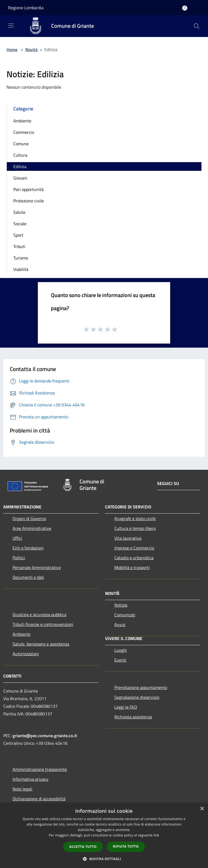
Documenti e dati (28, 577)
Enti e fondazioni (28, 548)
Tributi (19, 246)
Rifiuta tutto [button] (126, 846)
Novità (31, 50)
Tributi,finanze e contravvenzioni (43, 624)
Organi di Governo (29, 518)
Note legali (22, 789)
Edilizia (20, 166)
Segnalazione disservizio (137, 697)
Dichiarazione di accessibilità (39, 799)
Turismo (21, 258)
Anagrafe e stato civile (135, 518)
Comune (21, 144)
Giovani (20, 178)
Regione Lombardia (26, 8)
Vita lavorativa (128, 538)
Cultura (20, 155)
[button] (104, 859)
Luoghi (121, 650)
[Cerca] (197, 26)
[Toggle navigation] (11, 26)
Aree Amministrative (32, 528)
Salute (19, 212)
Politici (19, 558)
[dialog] (104, 835)
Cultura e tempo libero (135, 528)
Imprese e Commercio (134, 548)
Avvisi (120, 625)
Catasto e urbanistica (134, 558)
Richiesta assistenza (133, 717)
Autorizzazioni (26, 654)
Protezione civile (29, 201)
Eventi (120, 660)
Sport (18, 235)
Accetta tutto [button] (83, 847)
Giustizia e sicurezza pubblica (39, 614)
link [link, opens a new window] (156, 835)
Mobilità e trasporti (132, 567)
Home (12, 50)
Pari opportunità (28, 189)
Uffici (17, 538)
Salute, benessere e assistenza (41, 644)
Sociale (20, 224)
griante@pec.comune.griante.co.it (45, 736)
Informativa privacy (30, 779)
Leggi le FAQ (126, 707)
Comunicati (125, 615)
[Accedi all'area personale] (185, 8)
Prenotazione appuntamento (141, 687)
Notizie (121, 605)
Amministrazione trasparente (40, 769)
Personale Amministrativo (37, 567)
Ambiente (22, 121)
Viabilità (21, 269)
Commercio (24, 132)
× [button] (202, 809)
